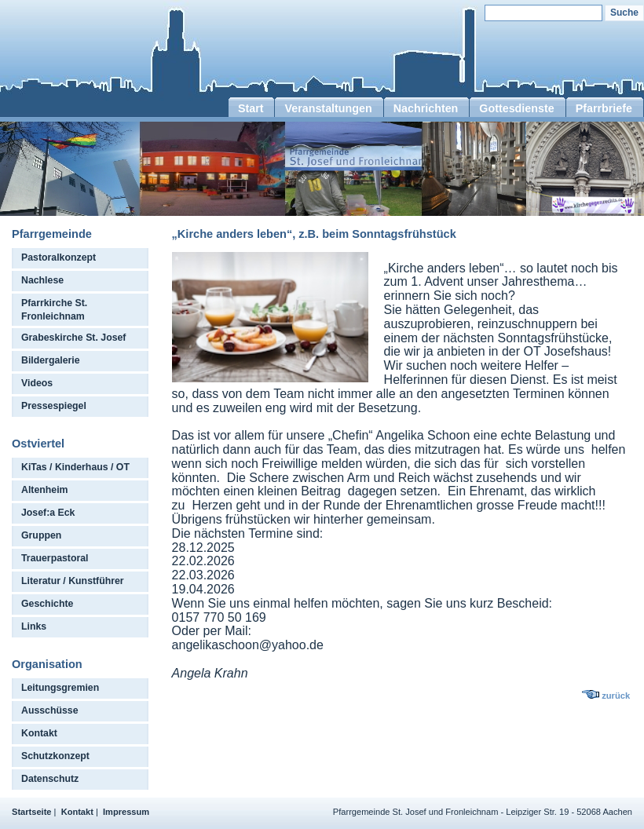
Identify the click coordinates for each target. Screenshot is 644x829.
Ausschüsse (50, 710)
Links (34, 626)
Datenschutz (50, 779)
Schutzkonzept (55, 756)
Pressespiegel (54, 406)
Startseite (32, 812)
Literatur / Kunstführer (73, 581)
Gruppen (41, 535)
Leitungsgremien (60, 688)
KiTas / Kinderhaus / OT (75, 467)
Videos (37, 383)
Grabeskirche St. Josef (73, 338)
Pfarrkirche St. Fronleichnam (54, 310)
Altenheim (45, 490)
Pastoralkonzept (59, 257)
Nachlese (42, 280)
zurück (616, 696)
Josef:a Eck (48, 513)
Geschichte (47, 604)
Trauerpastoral (55, 558)
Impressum (126, 812)
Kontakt (39, 733)
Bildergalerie (51, 360)
